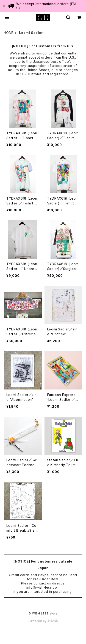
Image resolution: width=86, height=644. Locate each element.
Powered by (43, 621)
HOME (9, 33)
